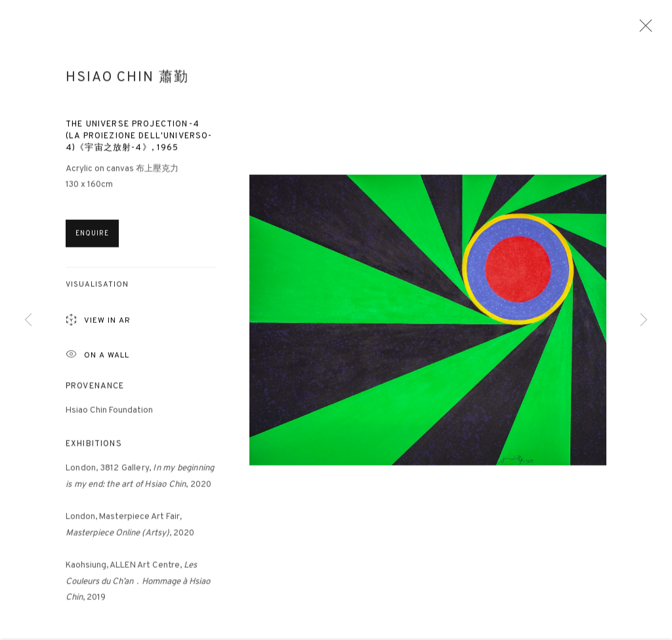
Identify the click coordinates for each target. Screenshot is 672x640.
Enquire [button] (92, 239)
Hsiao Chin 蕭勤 (127, 83)
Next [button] (644, 320)
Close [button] (642, 30)
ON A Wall (97, 360)
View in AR (98, 327)
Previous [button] (28, 320)
